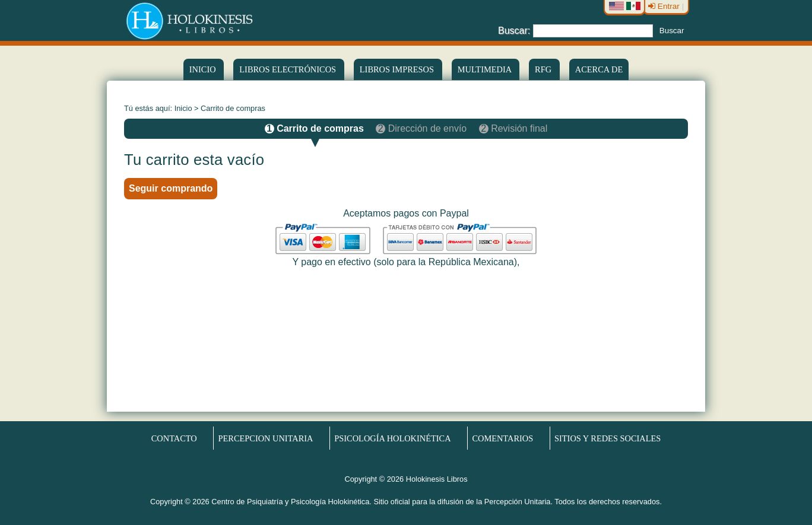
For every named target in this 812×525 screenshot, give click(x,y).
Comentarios (502, 438)
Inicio (204, 69)
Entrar (665, 6)
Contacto (174, 438)
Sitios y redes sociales (608, 438)
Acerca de (599, 69)
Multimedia (486, 69)
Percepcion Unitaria (266, 438)
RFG (544, 69)
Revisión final (513, 128)
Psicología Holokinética (392, 438)
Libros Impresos (398, 69)
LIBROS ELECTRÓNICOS (288, 69)
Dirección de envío (422, 128)
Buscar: (514, 30)
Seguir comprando (171, 188)
